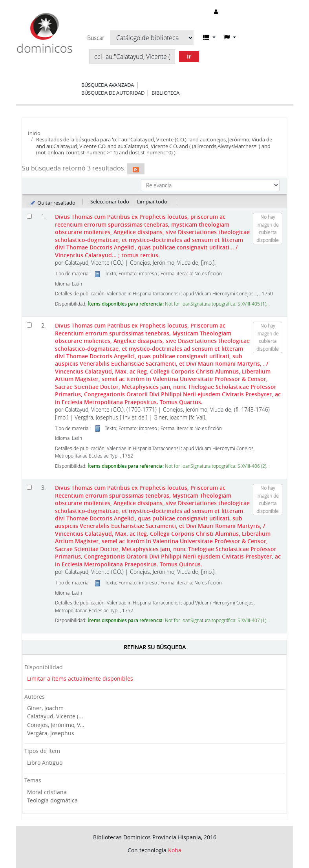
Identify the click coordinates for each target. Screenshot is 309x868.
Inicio (34, 133)
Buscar (96, 38)
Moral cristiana (47, 792)
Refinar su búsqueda (155, 647)
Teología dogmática (52, 800)
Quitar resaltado (52, 203)
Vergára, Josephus (51, 733)
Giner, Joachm (45, 708)
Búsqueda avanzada (108, 85)
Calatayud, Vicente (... (55, 716)
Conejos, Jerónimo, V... (56, 725)
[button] (209, 37)
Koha (175, 850)
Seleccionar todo (110, 201)
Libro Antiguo (45, 763)
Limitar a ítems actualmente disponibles (80, 678)
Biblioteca (165, 93)
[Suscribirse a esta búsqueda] (136, 169)
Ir (189, 56)
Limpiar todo (152, 201)
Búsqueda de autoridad (113, 93)
